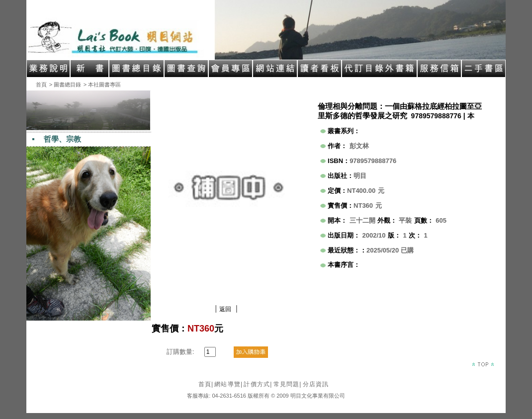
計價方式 (258, 384)
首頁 (41, 84)
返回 (225, 309)
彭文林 (359, 146)
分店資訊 (316, 384)
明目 (360, 176)
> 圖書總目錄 (65, 84)
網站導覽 (228, 384)
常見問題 (288, 384)
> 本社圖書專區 (102, 84)
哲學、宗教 (62, 139)
